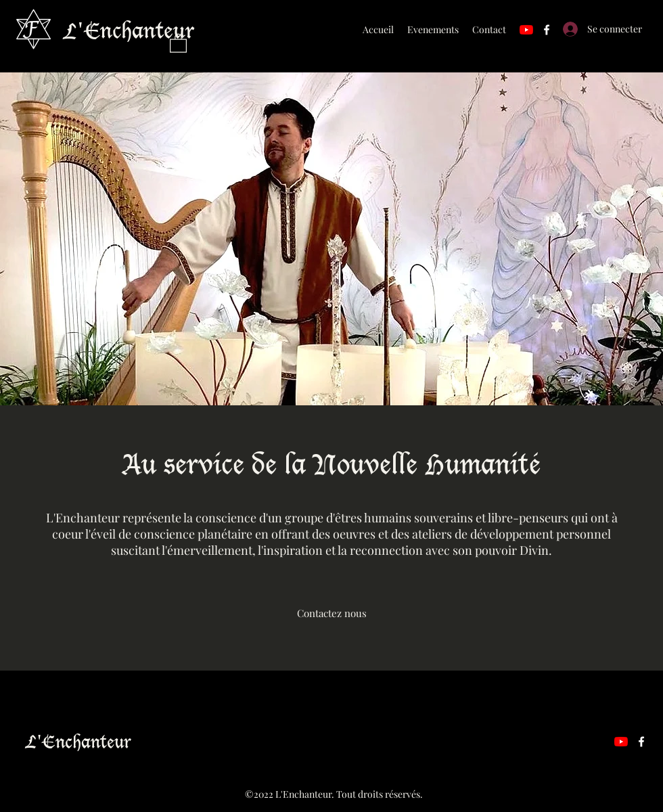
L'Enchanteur (129, 29)
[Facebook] (547, 30)
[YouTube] (526, 30)
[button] (178, 43)
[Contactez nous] (331, 613)
